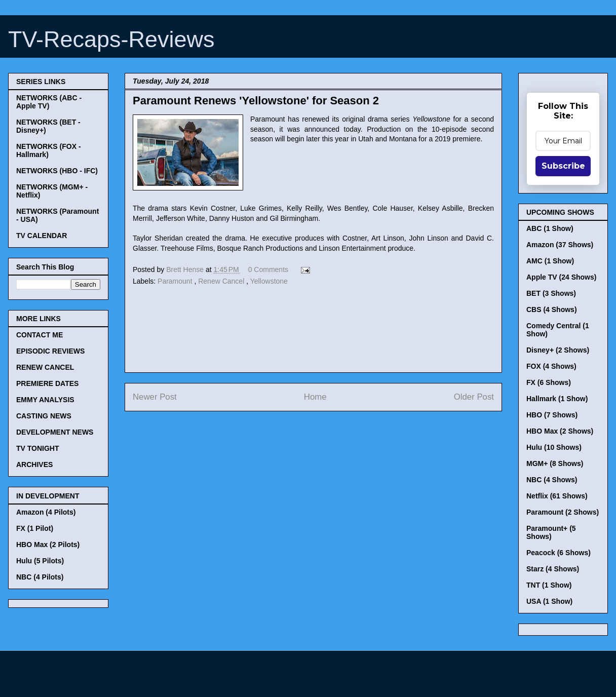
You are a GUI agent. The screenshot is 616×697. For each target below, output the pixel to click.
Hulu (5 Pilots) (40, 561)
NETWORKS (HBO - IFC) (57, 171)
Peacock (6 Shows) (559, 553)
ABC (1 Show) (550, 228)
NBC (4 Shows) (552, 480)
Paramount (176, 281)
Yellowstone (269, 281)
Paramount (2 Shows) (563, 512)
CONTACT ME (40, 335)
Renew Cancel (222, 281)
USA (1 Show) (549, 601)
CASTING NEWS (44, 416)
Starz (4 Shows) (553, 569)
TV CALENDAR (42, 236)
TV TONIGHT (38, 448)
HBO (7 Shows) (552, 415)
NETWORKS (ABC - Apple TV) (49, 102)
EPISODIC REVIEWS (50, 351)
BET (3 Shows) (551, 293)
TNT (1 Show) (549, 585)
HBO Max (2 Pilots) (48, 545)
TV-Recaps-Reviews (111, 39)
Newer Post (155, 397)
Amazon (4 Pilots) (46, 512)
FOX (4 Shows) (551, 366)
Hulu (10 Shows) (554, 447)
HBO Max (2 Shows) (560, 431)
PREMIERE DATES (47, 383)
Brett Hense (186, 269)
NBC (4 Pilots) (40, 577)
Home (315, 397)
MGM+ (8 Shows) (555, 463)
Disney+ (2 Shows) (558, 350)
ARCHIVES (34, 464)
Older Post (474, 397)
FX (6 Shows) (549, 382)
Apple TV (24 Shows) (561, 277)
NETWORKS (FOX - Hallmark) (49, 150)
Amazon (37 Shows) (560, 245)
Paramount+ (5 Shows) (551, 532)
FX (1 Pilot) (35, 528)
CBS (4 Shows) (552, 309)
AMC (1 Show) (550, 261)
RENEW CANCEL (45, 367)
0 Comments (268, 269)
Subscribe (563, 166)
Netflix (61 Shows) (557, 496)
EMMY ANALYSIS (45, 400)
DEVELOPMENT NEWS (55, 432)
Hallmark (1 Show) (557, 399)
